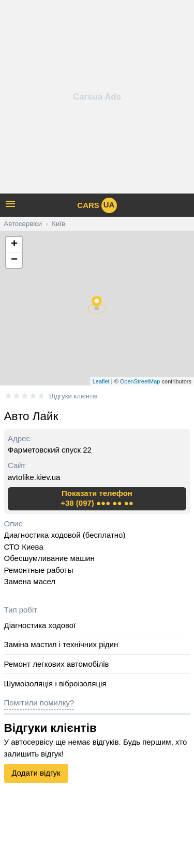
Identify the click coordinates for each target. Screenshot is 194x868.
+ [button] (14, 245)
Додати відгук (36, 773)
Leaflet (101, 381)
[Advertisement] (97, 97)
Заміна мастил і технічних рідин (61, 644)
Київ (58, 224)
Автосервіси (23, 224)
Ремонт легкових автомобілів (57, 664)
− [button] (14, 260)
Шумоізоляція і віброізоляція (55, 684)
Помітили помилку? (39, 703)
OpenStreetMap (140, 381)
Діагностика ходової (40, 625)
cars (97, 205)
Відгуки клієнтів (73, 396)
